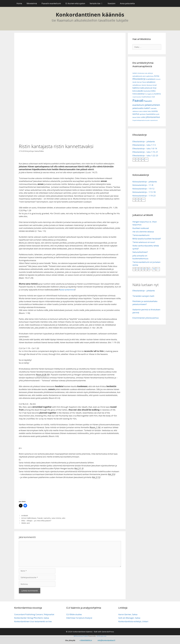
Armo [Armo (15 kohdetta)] (157, 76)
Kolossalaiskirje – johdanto (145, 182)
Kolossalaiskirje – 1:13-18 (144, 192)
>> (146, 159)
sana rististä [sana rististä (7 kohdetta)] (143, 111)
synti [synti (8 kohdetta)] (158, 114)
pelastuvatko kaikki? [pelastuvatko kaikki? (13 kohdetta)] (141, 108)
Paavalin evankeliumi (51, 3)
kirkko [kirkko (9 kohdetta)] (153, 91)
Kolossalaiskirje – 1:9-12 (143, 189)
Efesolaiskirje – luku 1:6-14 (145, 148)
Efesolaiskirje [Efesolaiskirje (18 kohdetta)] (139, 79)
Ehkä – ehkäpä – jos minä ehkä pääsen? (36, 521)
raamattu (47, 518)
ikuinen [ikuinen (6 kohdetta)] (144, 85)
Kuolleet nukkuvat (141, 228)
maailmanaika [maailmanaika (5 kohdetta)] (137, 97)
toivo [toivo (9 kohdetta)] (139, 117)
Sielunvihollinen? (140, 252)
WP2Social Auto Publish (81, 636)
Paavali (40, 518)
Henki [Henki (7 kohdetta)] (134, 82)
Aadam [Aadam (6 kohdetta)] (135, 73)
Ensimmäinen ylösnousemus (146, 318)
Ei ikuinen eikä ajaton (75, 3)
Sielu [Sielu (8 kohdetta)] (149, 111)
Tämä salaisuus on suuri (144, 242)
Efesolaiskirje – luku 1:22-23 (145, 155)
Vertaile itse (98, 3)
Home (19, 3)
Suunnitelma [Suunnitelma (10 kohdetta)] (151, 114)
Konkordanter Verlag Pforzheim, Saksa (32, 618)
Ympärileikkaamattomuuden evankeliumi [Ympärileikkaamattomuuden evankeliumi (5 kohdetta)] (145, 120)
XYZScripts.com (102, 636)
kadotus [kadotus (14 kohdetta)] (136, 88)
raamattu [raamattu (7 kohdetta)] (154, 108)
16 (154, 269)
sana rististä (56, 518)
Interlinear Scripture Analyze (79, 618)
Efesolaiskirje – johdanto (144, 141)
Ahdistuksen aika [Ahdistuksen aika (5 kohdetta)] (143, 73)
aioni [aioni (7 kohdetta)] (144, 76)
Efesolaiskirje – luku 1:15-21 (145, 152)
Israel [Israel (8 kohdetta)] (155, 85)
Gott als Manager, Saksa (129, 618)
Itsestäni (112, 3)
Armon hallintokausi (29, 518)
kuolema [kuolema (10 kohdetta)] (157, 94)
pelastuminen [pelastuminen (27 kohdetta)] (152, 105)
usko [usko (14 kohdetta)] (143, 117)
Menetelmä (32, 3)
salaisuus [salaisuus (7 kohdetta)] (136, 111)
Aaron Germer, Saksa (128, 614)
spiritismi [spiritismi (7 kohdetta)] (143, 114)
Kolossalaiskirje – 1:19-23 (144, 196)
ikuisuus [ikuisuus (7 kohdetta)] (149, 85)
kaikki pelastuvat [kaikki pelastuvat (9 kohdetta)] (146, 88)
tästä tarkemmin (67, 290)
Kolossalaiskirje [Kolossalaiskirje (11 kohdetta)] (139, 94)
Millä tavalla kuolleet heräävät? (147, 239)
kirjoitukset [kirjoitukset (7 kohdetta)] (147, 91)
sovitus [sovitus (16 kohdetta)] (136, 114)
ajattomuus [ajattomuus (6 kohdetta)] (150, 76)
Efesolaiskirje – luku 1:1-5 (144, 145)
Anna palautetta (127, 3)
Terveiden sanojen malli (143, 296)
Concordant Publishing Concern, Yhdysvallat (34, 614)
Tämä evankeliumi (141, 235)
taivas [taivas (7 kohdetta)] (134, 117)
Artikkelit (25, 516)
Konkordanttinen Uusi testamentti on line (33, 621)
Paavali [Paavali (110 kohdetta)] (138, 100)
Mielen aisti (26, 523)
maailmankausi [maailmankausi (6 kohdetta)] (146, 97)
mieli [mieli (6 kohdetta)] (153, 97)
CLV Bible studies (74, 614)
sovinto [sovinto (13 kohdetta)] (155, 111)
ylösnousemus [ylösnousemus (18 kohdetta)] (153, 117)
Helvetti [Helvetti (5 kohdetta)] (158, 79)
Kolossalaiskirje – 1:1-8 (143, 185)
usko (64, 518)
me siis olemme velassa (143, 232)
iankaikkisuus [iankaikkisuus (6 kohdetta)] (137, 85)
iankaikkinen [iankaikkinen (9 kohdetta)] (151, 82)
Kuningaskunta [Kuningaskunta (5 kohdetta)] (149, 94)
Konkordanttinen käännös (90, 15)
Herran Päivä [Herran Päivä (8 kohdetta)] (141, 82)
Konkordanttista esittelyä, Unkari (133, 621)
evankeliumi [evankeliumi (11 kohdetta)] (151, 79)
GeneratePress (108, 632)
